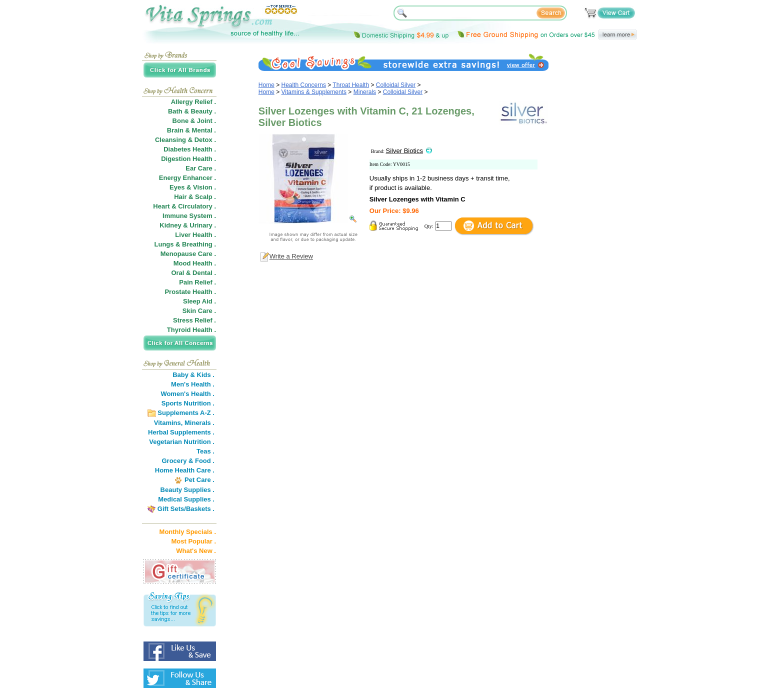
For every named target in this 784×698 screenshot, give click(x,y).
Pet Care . (199, 480)
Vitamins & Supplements (314, 92)
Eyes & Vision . (193, 187)
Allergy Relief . (193, 102)
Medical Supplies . (186, 499)
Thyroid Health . (191, 330)
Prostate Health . (190, 292)
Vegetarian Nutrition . (182, 442)
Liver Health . (195, 235)
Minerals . (199, 423)
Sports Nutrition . (188, 403)
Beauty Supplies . (187, 490)
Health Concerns (304, 85)
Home (266, 85)
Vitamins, (168, 423)
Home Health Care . (185, 470)
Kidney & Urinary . (188, 225)
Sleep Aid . (199, 301)
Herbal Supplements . (181, 432)
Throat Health (351, 85)
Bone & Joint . (194, 121)
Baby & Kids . (193, 375)
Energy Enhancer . (187, 178)
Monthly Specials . (188, 532)
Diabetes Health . (190, 149)
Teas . (205, 451)
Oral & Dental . (193, 273)
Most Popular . (193, 541)
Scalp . (205, 197)
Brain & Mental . (191, 130)
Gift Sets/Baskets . (186, 509)
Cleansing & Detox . (185, 140)
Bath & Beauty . (192, 111)
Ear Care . (201, 168)
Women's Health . (187, 394)
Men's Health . (193, 384)
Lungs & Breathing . (185, 244)
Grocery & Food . (188, 461)
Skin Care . (199, 311)
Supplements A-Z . (186, 413)
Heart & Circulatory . (184, 206)
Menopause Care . (188, 254)
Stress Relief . (194, 320)
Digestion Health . (188, 159)
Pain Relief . (197, 282)
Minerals (365, 92)
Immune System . (189, 216)
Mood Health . (195, 263)
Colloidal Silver (396, 85)
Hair (180, 197)
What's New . (196, 551)
